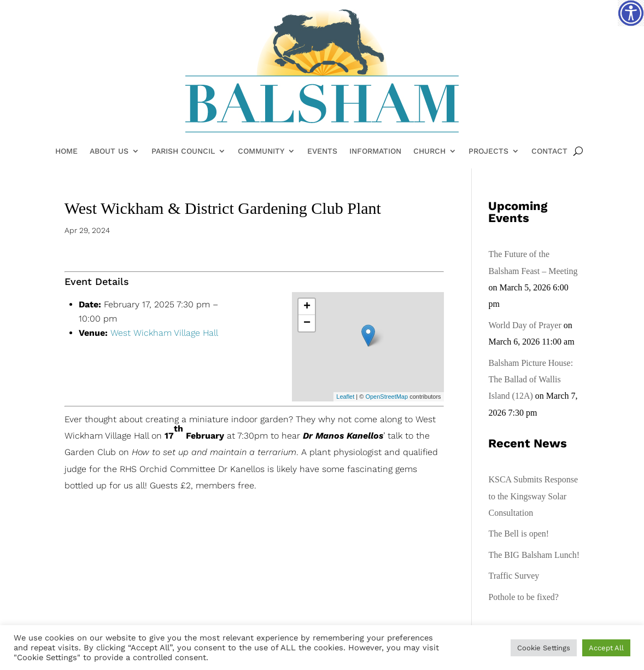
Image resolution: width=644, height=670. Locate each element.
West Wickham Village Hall (164, 333)
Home (66, 152)
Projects (488, 152)
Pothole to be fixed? (523, 597)
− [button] (307, 323)
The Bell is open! (519, 534)
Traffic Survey (514, 576)
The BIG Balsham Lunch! (534, 555)
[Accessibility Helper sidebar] (631, 13)
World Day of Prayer (525, 325)
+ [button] (307, 307)
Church (429, 152)
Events (322, 152)
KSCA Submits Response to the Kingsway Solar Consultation (533, 496)
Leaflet (345, 397)
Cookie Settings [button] (544, 648)
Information (375, 152)
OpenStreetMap (387, 397)
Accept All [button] (606, 648)
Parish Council (183, 152)
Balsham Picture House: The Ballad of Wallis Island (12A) (531, 380)
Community (261, 152)
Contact (549, 152)
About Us (109, 152)
